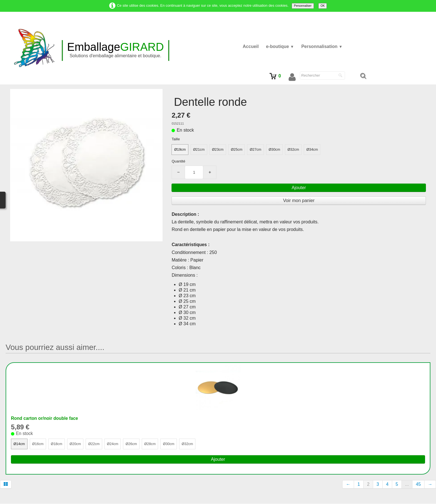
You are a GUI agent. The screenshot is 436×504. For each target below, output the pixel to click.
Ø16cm (38, 444)
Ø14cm (19, 444)
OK (323, 6)
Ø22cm (95, 444)
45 (418, 484)
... (407, 484)
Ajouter (299, 188)
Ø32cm (293, 149)
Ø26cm (133, 444)
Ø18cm (57, 444)
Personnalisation (322, 46)
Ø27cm (255, 149)
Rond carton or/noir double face (45, 418)
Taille (176, 139)
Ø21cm (199, 149)
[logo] (116, 51)
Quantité (178, 161)
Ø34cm (312, 149)
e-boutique (280, 46)
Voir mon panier (299, 201)
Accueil (251, 46)
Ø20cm (76, 444)
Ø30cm (274, 149)
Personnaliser (303, 6)
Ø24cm (114, 444)
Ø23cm (218, 149)
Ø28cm (151, 444)
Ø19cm (180, 149)
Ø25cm (237, 149)
